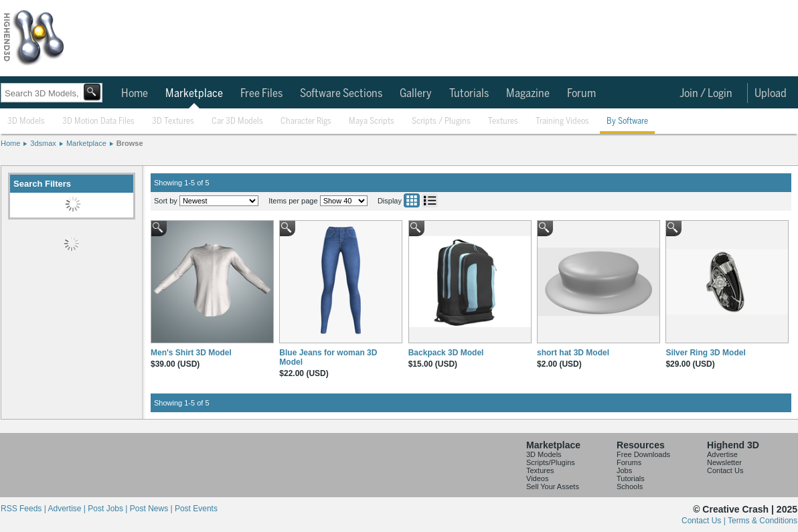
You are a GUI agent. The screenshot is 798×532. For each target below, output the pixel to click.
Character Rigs (306, 121)
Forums (629, 462)
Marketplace (194, 94)
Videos (537, 478)
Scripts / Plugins (441, 121)
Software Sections (341, 94)
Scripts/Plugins (551, 462)
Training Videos (562, 121)
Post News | (152, 509)
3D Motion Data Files (98, 121)
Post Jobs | (108, 509)
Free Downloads (643, 454)
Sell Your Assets (553, 486)
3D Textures (173, 121)
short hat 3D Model (573, 353)
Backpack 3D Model (446, 353)
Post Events (196, 509)
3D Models (26, 121)
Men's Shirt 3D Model (191, 353)
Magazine (528, 94)
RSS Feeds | (24, 509)
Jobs (624, 470)
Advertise (722, 454)
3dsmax (43, 143)
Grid (412, 200)
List (430, 200)
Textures (503, 121)
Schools (630, 486)
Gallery (416, 94)
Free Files (261, 94)
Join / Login (706, 94)
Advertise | (68, 509)
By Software (627, 121)
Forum (581, 94)
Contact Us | (705, 521)
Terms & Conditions (763, 521)
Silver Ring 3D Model (705, 353)
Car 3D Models (237, 121)
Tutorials (469, 94)
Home (135, 94)
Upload (771, 94)
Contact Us (725, 470)
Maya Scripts (372, 121)
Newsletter (724, 462)
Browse (130, 143)
